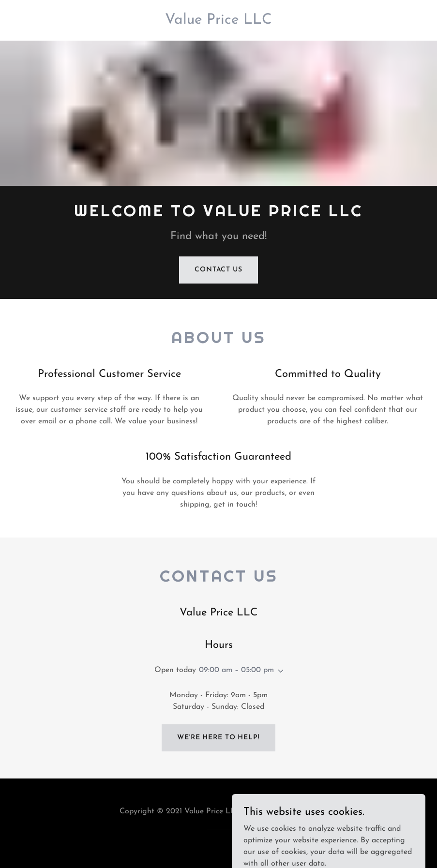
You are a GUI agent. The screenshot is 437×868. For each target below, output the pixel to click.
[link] (218, 22)
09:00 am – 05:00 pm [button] (236, 670)
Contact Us (218, 270)
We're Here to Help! (218, 738)
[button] (279, 671)
